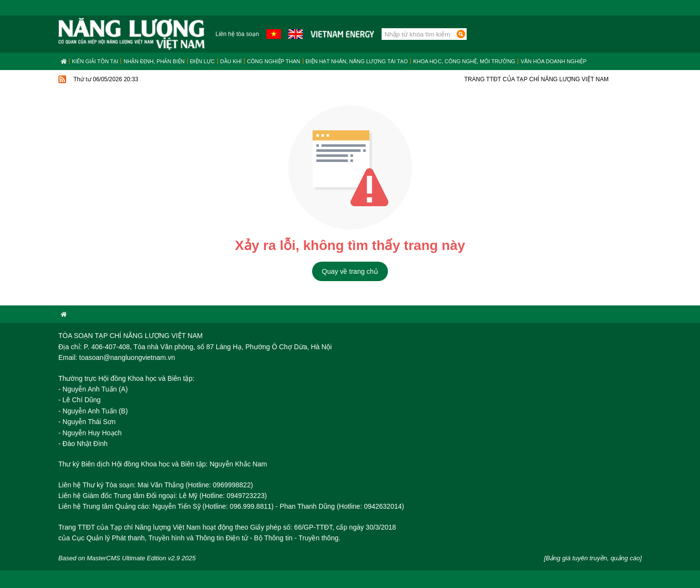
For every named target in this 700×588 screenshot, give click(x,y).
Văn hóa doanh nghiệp (554, 61)
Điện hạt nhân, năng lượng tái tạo (357, 61)
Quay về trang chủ (350, 271)
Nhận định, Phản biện (154, 61)
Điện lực (202, 61)
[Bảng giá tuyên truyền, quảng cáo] (593, 558)
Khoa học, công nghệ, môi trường (464, 61)
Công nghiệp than (274, 61)
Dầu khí (231, 61)
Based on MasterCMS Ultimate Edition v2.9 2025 (127, 558)
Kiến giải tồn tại (95, 61)
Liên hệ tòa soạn (237, 34)
